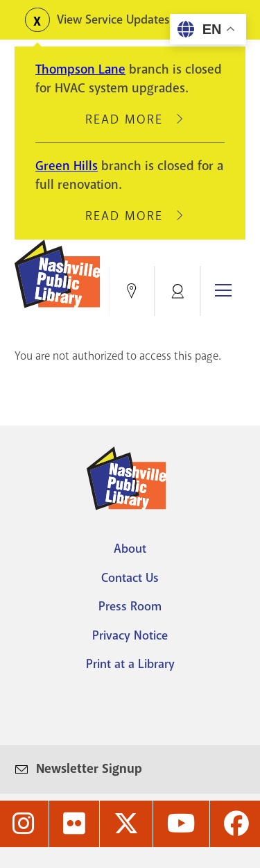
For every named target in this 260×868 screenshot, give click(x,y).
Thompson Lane (80, 69)
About (130, 549)
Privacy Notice (130, 635)
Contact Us (130, 578)
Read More (130, 119)
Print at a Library (130, 664)
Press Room (130, 606)
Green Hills (67, 166)
